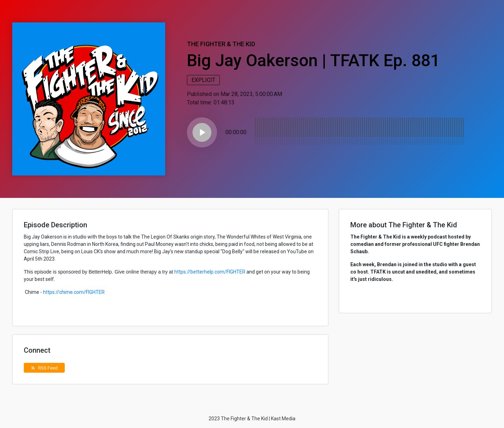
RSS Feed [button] (44, 368)
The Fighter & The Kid (221, 44)
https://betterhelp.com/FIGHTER (210, 272)
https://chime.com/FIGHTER (74, 292)
